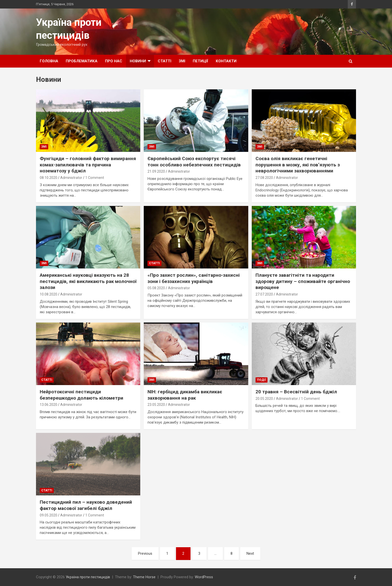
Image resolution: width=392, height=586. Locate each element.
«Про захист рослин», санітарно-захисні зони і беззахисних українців (194, 278)
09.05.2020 (48, 515)
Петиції (200, 61)
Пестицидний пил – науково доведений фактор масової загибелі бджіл (86, 505)
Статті (164, 61)
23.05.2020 (156, 405)
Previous (145, 553)
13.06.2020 (48, 405)
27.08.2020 (264, 178)
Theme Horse (144, 577)
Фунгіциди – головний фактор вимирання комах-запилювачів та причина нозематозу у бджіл (88, 165)
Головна (49, 61)
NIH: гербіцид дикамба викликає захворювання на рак (185, 395)
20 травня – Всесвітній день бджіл (296, 392)
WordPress (204, 577)
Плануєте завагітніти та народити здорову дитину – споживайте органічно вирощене (303, 281)
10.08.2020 (48, 294)
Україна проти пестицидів (88, 577)
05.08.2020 (156, 288)
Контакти (226, 61)
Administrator (71, 178)
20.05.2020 (264, 399)
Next (250, 553)
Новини (138, 61)
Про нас (114, 61)
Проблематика (82, 61)
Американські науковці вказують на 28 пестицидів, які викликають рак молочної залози (88, 281)
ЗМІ (182, 61)
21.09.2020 (156, 171)
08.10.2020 (48, 178)
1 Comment (95, 178)
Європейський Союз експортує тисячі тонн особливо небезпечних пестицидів (194, 162)
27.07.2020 (264, 294)
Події (261, 380)
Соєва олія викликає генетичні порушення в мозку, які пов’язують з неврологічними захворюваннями (298, 165)
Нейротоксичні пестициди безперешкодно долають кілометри (81, 395)
